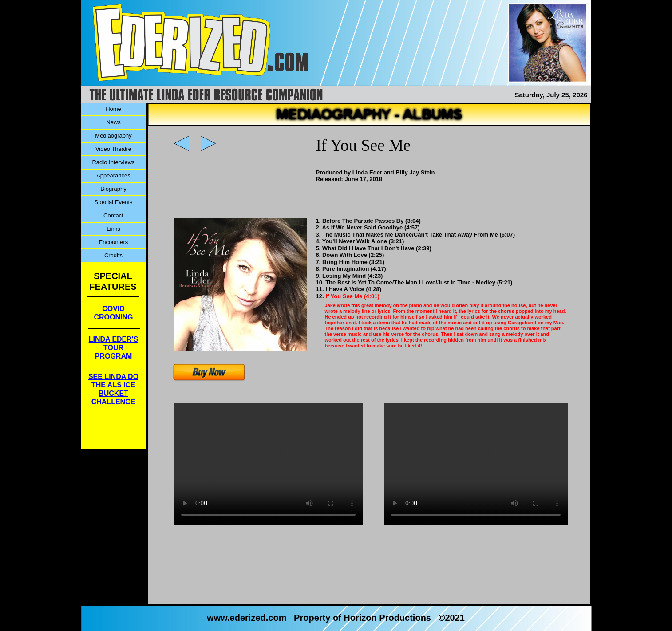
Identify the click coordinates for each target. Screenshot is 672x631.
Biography (113, 189)
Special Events (114, 202)
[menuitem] (114, 110)
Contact (113, 215)
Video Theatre (113, 149)
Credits (113, 255)
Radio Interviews (113, 162)
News (113, 122)
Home (113, 109)
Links (113, 229)
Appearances (113, 175)
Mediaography (113, 136)
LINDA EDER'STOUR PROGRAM (114, 348)
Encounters (114, 242)
